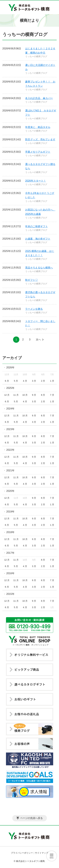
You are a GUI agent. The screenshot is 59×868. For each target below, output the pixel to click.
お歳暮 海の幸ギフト (38, 239)
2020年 (10, 491)
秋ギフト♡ (31, 280)
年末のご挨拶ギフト (37, 226)
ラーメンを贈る (34, 309)
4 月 (25, 381)
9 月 (34, 395)
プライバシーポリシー (22, 853)
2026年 (10, 368)
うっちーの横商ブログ (36, 56)
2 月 (43, 381)
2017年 (10, 553)
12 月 (7, 395)
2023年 (10, 429)
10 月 (25, 395)
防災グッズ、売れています (40, 139)
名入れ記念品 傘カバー (39, 98)
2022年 (10, 450)
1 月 (52, 381)
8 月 (43, 395)
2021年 (10, 470)
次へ (38, 340)
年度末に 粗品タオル (38, 127)
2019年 (10, 512)
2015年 (10, 594)
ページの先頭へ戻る (31, 818)
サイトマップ (42, 853)
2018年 (10, 532)
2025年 (10, 388)
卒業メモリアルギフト (38, 152)
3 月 (34, 381)
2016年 (10, 573)
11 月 (16, 395)
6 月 (7, 381)
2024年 (10, 409)
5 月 (16, 381)
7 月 (52, 395)
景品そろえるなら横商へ (39, 268)
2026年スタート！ (36, 181)
